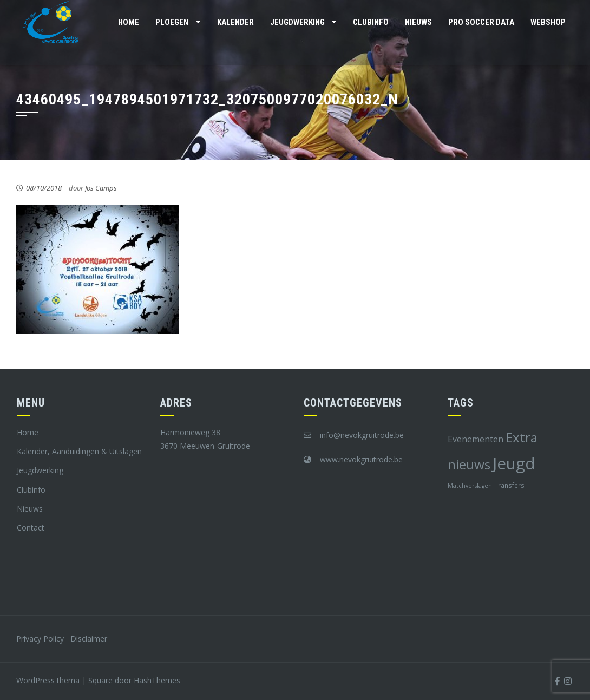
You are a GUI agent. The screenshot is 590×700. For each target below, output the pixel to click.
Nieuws (418, 22)
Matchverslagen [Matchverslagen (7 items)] (470, 486)
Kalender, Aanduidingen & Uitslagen (79, 451)
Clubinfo (371, 22)
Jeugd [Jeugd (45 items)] (514, 463)
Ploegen (172, 22)
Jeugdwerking (297, 22)
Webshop (548, 22)
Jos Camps (101, 188)
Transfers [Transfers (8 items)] (509, 485)
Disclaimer (89, 639)
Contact (31, 528)
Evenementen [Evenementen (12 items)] (476, 439)
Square (100, 680)
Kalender (235, 22)
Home (129, 22)
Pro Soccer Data (481, 22)
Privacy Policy (40, 639)
